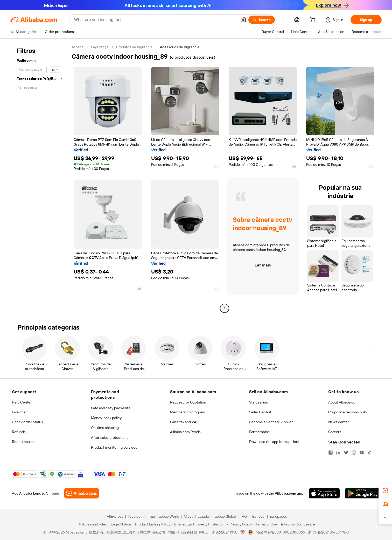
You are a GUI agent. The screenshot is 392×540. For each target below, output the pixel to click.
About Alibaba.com (343, 402)
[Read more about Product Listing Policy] (152, 524)
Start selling (259, 402)
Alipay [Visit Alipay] (188, 516)
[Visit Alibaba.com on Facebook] (331, 453)
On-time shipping (105, 428)
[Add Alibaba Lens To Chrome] (82, 493)
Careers (335, 432)
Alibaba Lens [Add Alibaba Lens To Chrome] (30, 493)
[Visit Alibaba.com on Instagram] (354, 453)
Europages (278, 516)
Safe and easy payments (111, 408)
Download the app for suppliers (274, 442)
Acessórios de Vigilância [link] (180, 47)
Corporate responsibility (348, 412)
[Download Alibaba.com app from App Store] (324, 493)
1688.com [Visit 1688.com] (136, 516)
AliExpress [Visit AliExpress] (115, 516)
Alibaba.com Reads (185, 432)
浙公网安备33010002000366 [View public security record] (281, 532)
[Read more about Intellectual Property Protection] (199, 524)
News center (339, 422)
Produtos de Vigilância (134, 47)
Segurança (100, 47)
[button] (243, 20)
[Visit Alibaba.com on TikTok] (369, 453)
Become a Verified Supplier (271, 422)
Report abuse (23, 442)
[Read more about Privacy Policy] (239, 524)
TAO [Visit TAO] (243, 516)
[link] (385, 491)
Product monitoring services (114, 447)
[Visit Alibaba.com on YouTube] (362, 453)
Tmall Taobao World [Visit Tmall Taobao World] (164, 516)
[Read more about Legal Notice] (120, 524)
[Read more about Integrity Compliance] (297, 524)
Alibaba (77, 47)
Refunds (19, 432)
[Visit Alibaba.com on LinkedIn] (338, 453)
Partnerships (259, 432)
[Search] (262, 20)
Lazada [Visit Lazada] (203, 516)
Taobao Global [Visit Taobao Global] (224, 516)
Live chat (19, 412)
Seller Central (260, 412)
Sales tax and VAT (184, 422)
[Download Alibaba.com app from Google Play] (363, 493)
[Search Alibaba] (155, 20)
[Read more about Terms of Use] (265, 524)
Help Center (22, 402)
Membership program (188, 412)
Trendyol (258, 516)
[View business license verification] (243, 532)
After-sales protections (110, 438)
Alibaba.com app (289, 493)
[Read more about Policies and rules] (92, 524)
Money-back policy (106, 418)
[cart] (314, 20)
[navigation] (39, 178)
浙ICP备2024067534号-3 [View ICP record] (328, 532)
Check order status (27, 422)
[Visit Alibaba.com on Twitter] (346, 453)
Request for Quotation (188, 402)
